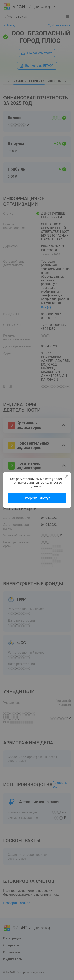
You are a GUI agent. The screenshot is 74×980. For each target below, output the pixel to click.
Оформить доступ (37, 498)
